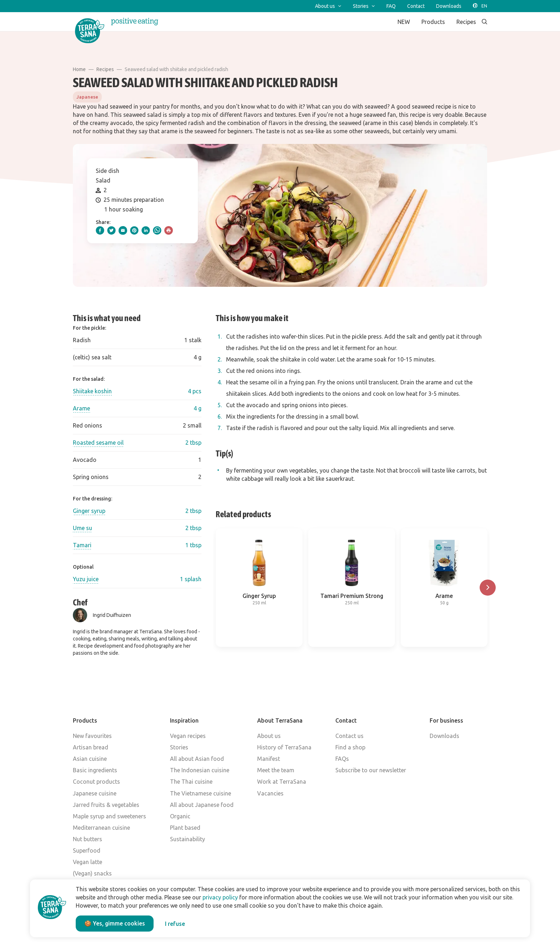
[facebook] (100, 230)
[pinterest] (134, 230)
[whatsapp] (157, 230)
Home (79, 69)
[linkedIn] (146, 230)
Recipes (105, 69)
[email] (123, 230)
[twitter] (111, 230)
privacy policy (220, 897)
